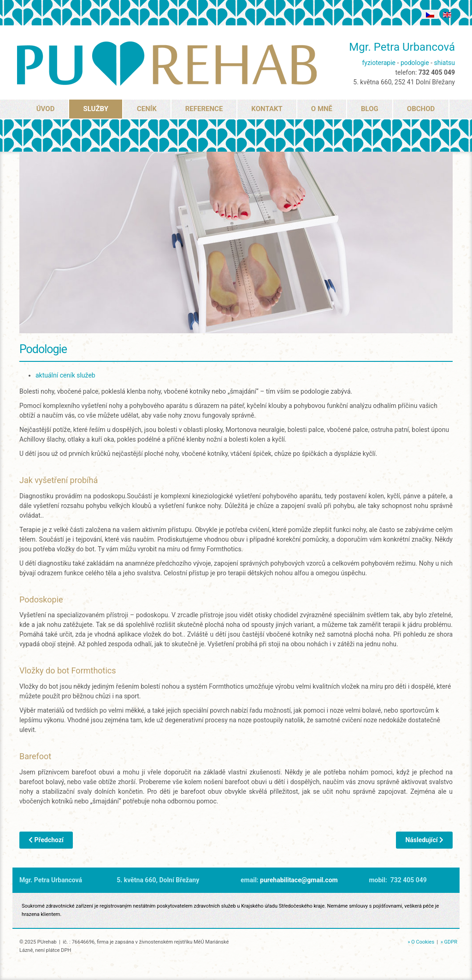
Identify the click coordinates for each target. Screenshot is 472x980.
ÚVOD (46, 109)
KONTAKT (267, 109)
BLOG (370, 109)
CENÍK (147, 109)
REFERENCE (204, 109)
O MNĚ (322, 109)
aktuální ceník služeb (65, 375)
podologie (415, 63)
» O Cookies (421, 942)
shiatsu (445, 63)
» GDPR (449, 942)
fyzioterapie (379, 63)
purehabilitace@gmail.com (299, 880)
